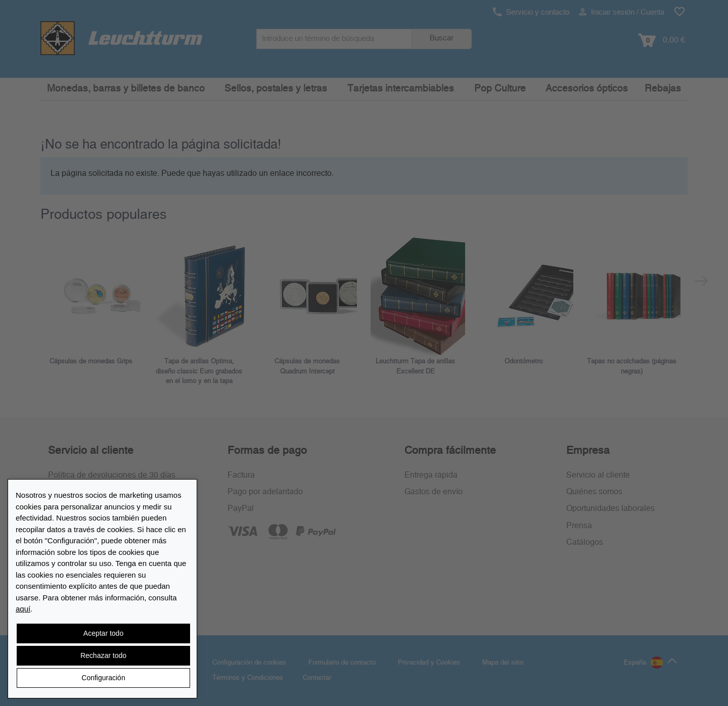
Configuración (103, 678)
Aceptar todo (103, 633)
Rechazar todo (103, 655)
